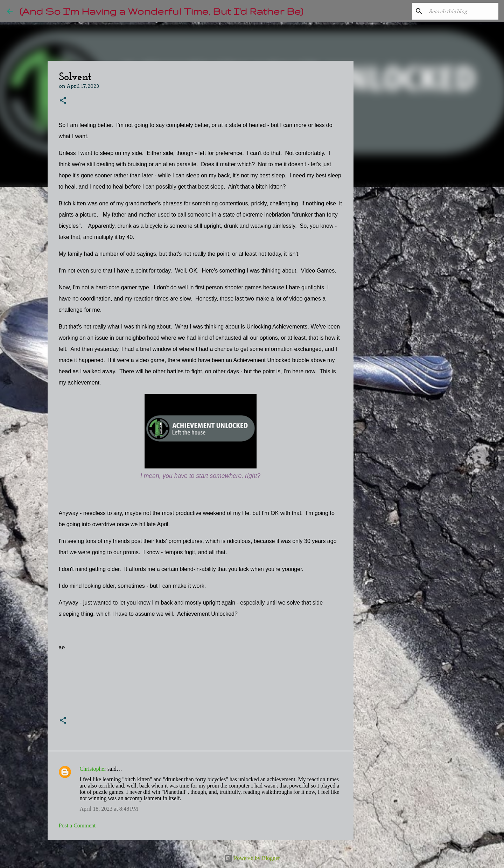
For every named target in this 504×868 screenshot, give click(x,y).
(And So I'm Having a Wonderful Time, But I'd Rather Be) (161, 11)
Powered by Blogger (252, 858)
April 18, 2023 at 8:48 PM (109, 809)
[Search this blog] (462, 11)
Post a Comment (77, 825)
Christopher (93, 769)
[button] (63, 101)
